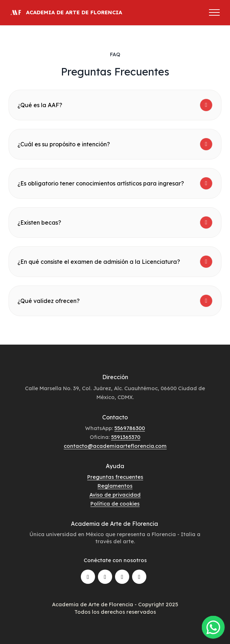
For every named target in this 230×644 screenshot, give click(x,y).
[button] (115, 105)
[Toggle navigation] (215, 12)
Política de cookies (115, 504)
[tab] (115, 105)
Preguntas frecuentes (115, 477)
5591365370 (126, 437)
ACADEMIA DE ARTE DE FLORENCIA (74, 13)
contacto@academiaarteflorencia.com (115, 446)
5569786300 (130, 428)
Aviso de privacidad (115, 495)
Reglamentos (115, 486)
